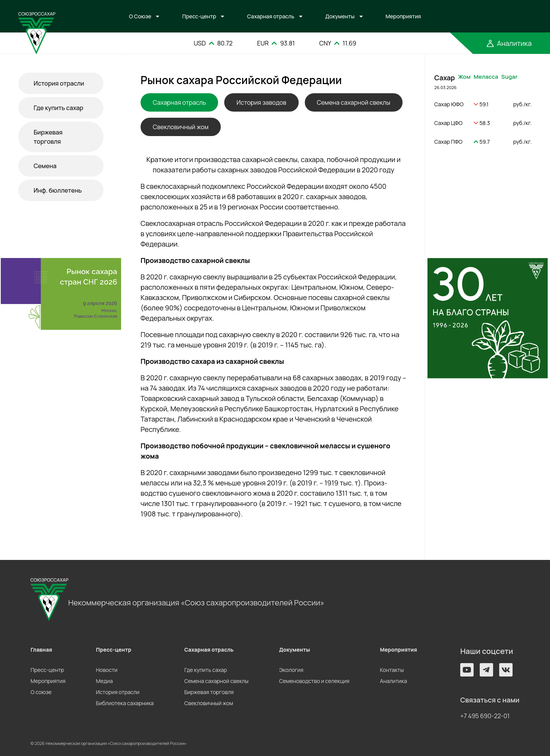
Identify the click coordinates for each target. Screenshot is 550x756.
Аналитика (394, 681)
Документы (340, 16)
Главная (41, 650)
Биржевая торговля (48, 137)
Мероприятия (404, 16)
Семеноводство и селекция (314, 681)
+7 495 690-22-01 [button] (485, 716)
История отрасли (59, 83)
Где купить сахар (58, 108)
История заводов (261, 102)
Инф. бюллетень (58, 190)
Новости (107, 670)
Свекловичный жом (181, 127)
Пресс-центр (199, 16)
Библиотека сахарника (125, 703)
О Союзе (140, 16)
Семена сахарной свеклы (354, 102)
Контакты (392, 670)
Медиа (104, 681)
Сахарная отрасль (271, 16)
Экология (291, 670)
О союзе (41, 692)
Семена (45, 166)
